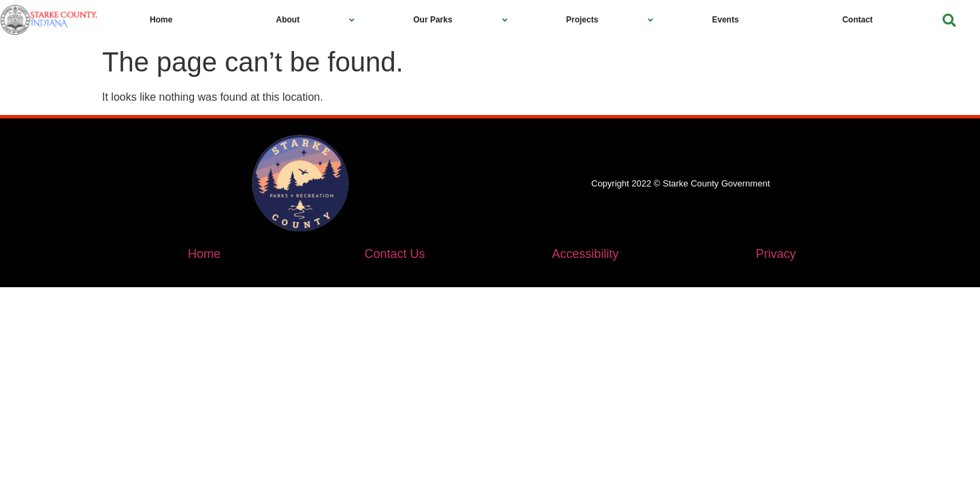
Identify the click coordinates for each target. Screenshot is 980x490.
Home (204, 254)
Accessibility (585, 254)
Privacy (775, 254)
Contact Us (394, 254)
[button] (949, 20)
